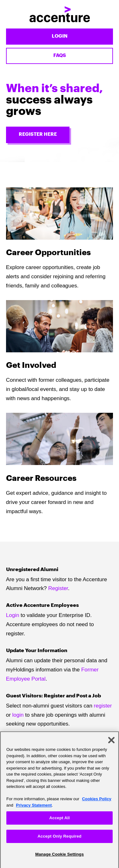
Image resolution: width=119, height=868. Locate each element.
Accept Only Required (59, 838)
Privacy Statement (34, 807)
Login (60, 36)
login (18, 715)
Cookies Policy (96, 801)
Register (58, 588)
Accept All (59, 820)
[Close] (111, 742)
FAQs (60, 56)
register (103, 706)
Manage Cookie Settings (60, 856)
